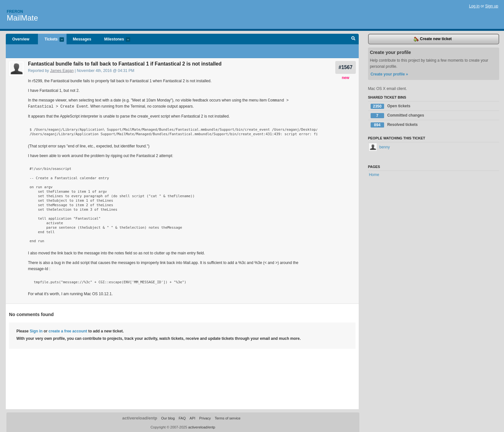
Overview (21, 39)
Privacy (205, 417)
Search (353, 39)
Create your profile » (389, 74)
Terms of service (228, 417)
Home (374, 175)
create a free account (68, 330)
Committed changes (397, 116)
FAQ (182, 417)
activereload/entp (140, 417)
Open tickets (391, 106)
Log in (474, 6)
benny (379, 147)
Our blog (168, 417)
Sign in (36, 330)
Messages (82, 39)
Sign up (492, 6)
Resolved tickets (394, 125)
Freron (15, 12)
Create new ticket (433, 39)
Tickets (51, 40)
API (193, 417)
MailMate (22, 18)
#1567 (345, 67)
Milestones (114, 40)
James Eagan (62, 71)
